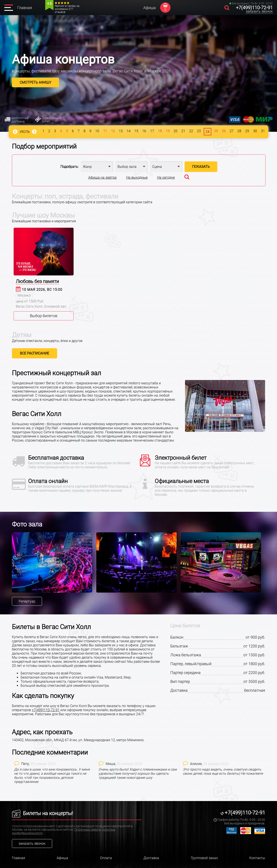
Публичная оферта (87, 830)
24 (208, 132)
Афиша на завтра (102, 177)
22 (191, 131)
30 (255, 131)
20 (176, 131)
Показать (201, 167)
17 (152, 131)
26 (224, 131)
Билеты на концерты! (42, 813)
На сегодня (166, 177)
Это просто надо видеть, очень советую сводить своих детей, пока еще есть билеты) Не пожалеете (223, 771)
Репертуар (27, 601)
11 (105, 131)
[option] (54, 562)
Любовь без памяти (37, 281)
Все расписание (35, 353)
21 (183, 131)
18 (160, 131)
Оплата (106, 858)
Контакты (257, 858)
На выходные (137, 177)
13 (121, 131)
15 (136, 131)
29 (247, 131)
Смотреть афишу (35, 82)
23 (199, 131)
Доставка (151, 858)
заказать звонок (259, 11)
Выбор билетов (44, 316)
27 (232, 131)
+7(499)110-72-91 (254, 8)
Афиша (150, 8)
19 (168, 131)
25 (216, 131)
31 (263, 131)
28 (239, 131)
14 (129, 131)
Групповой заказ (204, 858)
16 (144, 131)
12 (113, 131)
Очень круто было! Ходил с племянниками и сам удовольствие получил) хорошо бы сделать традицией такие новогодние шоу (138, 773)
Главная (25, 8)
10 (97, 131)
